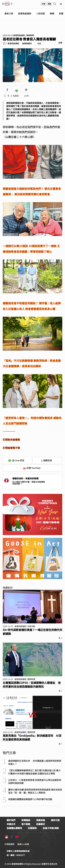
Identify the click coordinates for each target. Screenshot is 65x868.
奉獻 (49, 4)
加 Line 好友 (16, 460)
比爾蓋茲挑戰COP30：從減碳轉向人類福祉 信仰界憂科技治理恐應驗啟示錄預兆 (32, 685)
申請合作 (11, 824)
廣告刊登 (55, 820)
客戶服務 (26, 824)
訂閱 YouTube (32, 468)
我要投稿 (41, 820)
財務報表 (32, 828)
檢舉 (60, 43)
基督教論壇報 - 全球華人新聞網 (7, 4)
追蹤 (39, 43)
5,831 (15, 96)
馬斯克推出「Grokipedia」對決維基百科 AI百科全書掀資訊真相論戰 (32, 738)
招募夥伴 (41, 824)
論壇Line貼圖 (23, 844)
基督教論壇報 (25, 14)
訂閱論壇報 (9, 844)
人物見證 (40, 14)
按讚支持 (47, 460)
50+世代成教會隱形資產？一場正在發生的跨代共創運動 (32, 632)
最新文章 (9, 14)
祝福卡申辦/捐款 (51, 828)
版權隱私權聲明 (14, 828)
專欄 (52, 14)
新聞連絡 (26, 820)
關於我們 (11, 820)
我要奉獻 (17, 484)
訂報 (43, 4)
